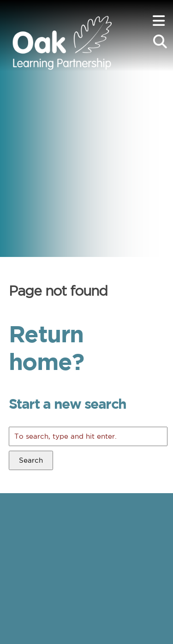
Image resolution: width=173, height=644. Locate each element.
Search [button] (31, 460)
